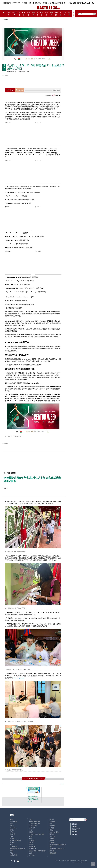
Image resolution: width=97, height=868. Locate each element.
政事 (20, 14)
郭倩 (51, 824)
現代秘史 (52, 822)
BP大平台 (14, 3)
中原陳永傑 (13, 847)
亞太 (40, 3)
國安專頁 (6, 3)
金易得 (52, 838)
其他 (73, 14)
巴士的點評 (13, 822)
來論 (11, 853)
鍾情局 (12, 826)
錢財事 (33, 14)
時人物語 (52, 826)
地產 (38, 14)
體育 (59, 3)
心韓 (50, 3)
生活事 (79, 3)
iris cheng (32, 855)
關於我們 (75, 834)
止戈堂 (52, 828)
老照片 (31, 845)
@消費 (64, 14)
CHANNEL (34, 3)
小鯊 (31, 830)
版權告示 (75, 824)
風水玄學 (13, 834)
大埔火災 (9, 14)
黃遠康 (12, 838)
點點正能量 (53, 853)
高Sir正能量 (33, 826)
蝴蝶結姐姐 (13, 855)
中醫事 (47, 14)
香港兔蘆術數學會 (16, 840)
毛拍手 (52, 819)
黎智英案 (15, 14)
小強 (11, 832)
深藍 (11, 824)
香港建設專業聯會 (35, 824)
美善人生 (65, 3)
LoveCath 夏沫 (54, 832)
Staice (12, 845)
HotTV (92, 3)
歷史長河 (72, 3)
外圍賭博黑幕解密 (35, 822)
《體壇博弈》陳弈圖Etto (57, 849)
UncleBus (53, 843)
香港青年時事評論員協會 (37, 834)
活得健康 (32, 847)
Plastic (55, 3)
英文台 (21, 3)
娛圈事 (45, 3)
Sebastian (13, 828)
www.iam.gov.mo (19, 678)
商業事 (42, 14)
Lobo (12, 836)
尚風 (31, 838)
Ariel (11, 819)
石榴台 (27, 3)
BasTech (85, 3)
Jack (31, 836)
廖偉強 (52, 840)
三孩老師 (32, 840)
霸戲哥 (31, 832)
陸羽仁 (12, 830)
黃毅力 (52, 830)
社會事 (24, 14)
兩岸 (60, 14)
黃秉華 (52, 834)
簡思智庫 (13, 843)
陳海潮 (52, 851)
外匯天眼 (32, 828)
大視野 (56, 14)
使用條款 (75, 827)
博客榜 (69, 14)
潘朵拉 (31, 843)
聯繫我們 (75, 832)
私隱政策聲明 (76, 829)
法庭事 (28, 14)
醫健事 (51, 14)
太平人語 (52, 836)
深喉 (31, 819)
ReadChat (32, 849)
